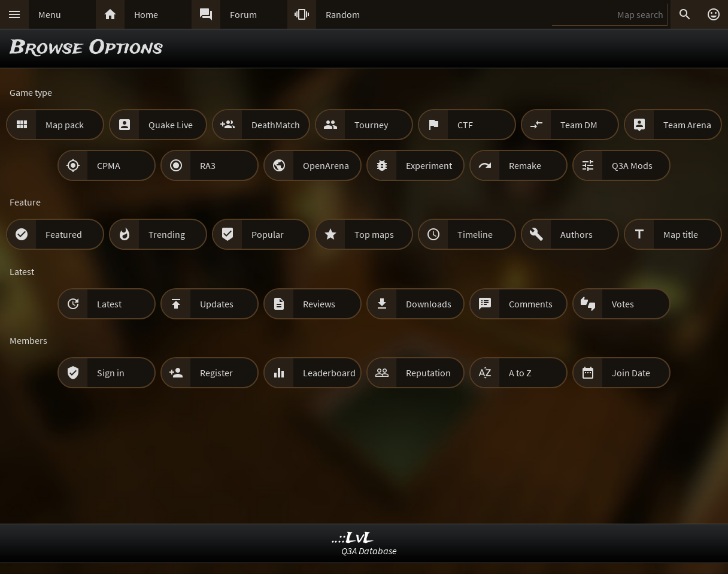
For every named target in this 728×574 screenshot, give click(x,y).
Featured (64, 234)
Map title (681, 234)
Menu (50, 14)
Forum (243, 14)
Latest (109, 304)
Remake (525, 165)
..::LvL (353, 538)
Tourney (371, 125)
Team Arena (687, 125)
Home (146, 14)
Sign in (111, 373)
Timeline (475, 234)
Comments (531, 304)
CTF (465, 125)
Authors (577, 234)
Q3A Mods (632, 165)
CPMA (109, 165)
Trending (167, 234)
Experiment (429, 165)
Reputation (428, 373)
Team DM (579, 125)
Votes (623, 304)
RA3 (208, 165)
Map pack (65, 125)
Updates (217, 304)
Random (343, 14)
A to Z (520, 373)
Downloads (429, 304)
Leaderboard (329, 373)
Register (216, 373)
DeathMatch (276, 125)
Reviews (319, 304)
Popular (268, 234)
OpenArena (326, 165)
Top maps (374, 234)
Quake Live (171, 125)
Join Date (631, 373)
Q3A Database (369, 551)
